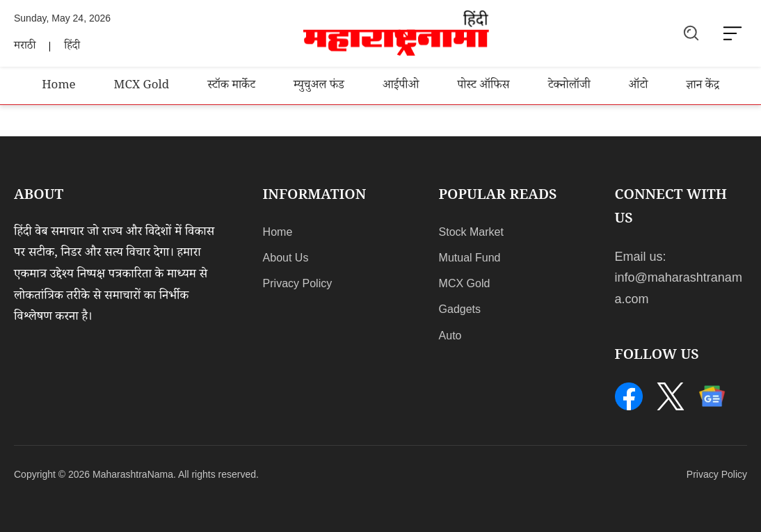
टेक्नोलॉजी (569, 87)
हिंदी (72, 47)
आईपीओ (401, 87)
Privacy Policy (298, 283)
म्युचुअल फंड (319, 87)
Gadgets (460, 309)
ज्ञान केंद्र (702, 87)
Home (58, 87)
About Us (286, 258)
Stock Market (471, 232)
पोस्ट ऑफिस (483, 87)
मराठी (25, 47)
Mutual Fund (470, 258)
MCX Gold (142, 87)
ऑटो (639, 87)
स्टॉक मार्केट (231, 87)
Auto (450, 336)
